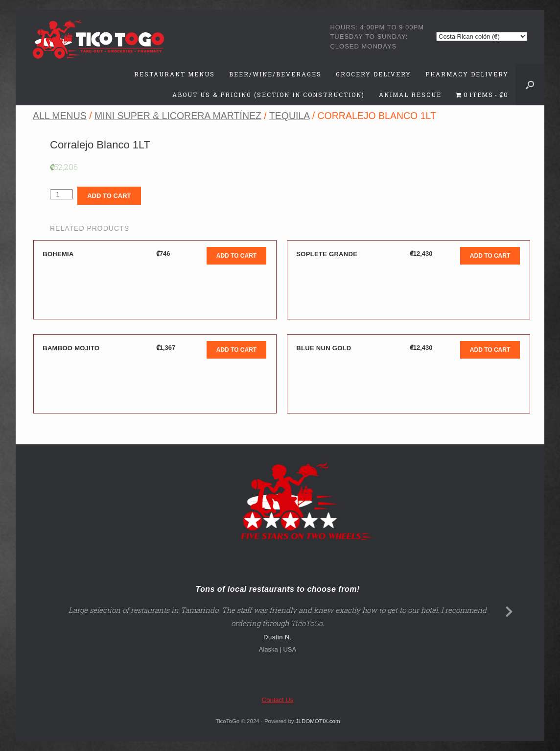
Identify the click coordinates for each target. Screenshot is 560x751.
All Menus (60, 116)
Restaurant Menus (175, 74)
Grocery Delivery (373, 74)
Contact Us (278, 700)
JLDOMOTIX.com (318, 721)
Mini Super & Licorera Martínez (178, 116)
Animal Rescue (410, 95)
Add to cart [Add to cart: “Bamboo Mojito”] (236, 350)
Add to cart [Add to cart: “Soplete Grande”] (490, 256)
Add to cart (109, 196)
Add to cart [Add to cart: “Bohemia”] (236, 256)
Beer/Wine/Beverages (275, 74)
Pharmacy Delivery (467, 74)
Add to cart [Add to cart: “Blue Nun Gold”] (490, 350)
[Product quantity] (61, 194)
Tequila (289, 116)
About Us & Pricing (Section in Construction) (268, 95)
